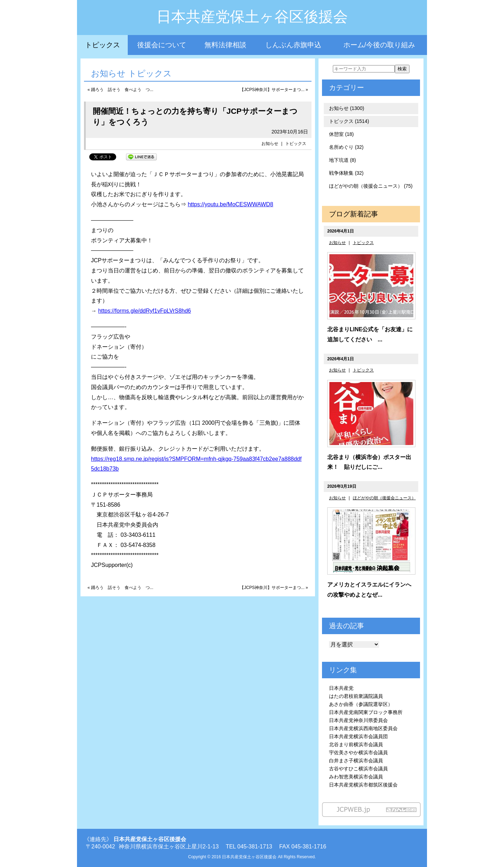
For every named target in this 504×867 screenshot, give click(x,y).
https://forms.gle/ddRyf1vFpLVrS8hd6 (144, 311)
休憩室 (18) (341, 134)
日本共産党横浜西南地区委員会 (363, 728)
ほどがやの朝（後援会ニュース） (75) (371, 186)
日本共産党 (341, 688)
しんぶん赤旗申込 (293, 45)
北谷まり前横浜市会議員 (356, 744)
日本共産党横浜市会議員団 (358, 736)
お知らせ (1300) (346, 108)
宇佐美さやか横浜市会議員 (358, 752)
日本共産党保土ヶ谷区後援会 (252, 17)
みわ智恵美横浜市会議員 (356, 777)
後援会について (162, 45)
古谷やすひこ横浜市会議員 (358, 769)
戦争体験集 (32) (346, 173)
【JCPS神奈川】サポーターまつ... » (274, 90)
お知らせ (270, 144)
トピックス (103, 45)
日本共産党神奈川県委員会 (358, 720)
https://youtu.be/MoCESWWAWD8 (230, 204)
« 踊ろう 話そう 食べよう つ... (120, 90)
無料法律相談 (225, 45)
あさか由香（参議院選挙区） (361, 704)
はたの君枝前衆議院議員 (356, 696)
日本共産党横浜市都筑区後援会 (363, 785)
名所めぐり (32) (346, 147)
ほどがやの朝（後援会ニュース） (384, 498)
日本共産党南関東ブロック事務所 (366, 712)
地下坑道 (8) (342, 160)
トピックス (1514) (349, 121)
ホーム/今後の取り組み (379, 45)
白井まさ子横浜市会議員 (356, 761)
